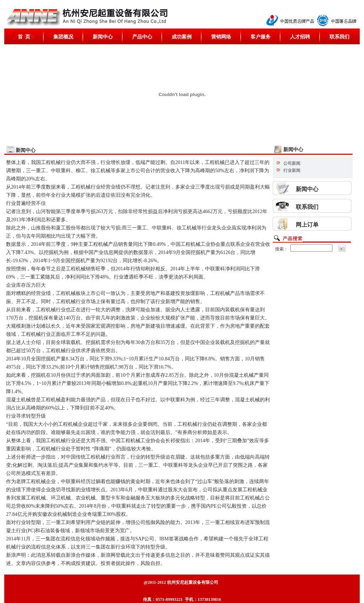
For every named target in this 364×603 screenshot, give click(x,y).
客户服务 (261, 37)
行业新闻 (292, 170)
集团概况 (63, 37)
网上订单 (307, 225)
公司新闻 (292, 163)
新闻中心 (103, 37)
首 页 (24, 37)
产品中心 (142, 37)
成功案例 (182, 37)
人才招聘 (300, 37)
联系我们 (339, 37)
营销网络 (221, 37)
